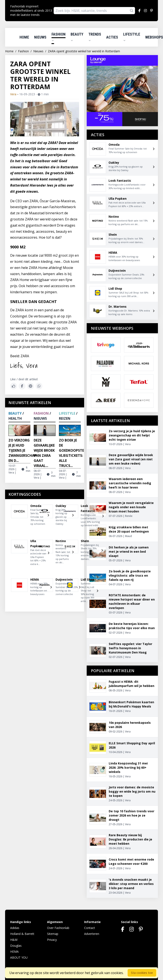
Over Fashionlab (58, 928)
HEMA (14, 952)
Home (24, 37)
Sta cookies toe (142, 973)
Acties (112, 37)
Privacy (52, 940)
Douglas (16, 946)
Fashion (59, 37)
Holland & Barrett (22, 934)
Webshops (154, 37)
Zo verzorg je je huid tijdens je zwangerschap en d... (22, 450)
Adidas (15, 928)
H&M (14, 940)
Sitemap (53, 934)
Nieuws (40, 37)
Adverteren (92, 934)
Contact (90, 928)
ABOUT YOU (19, 957)
